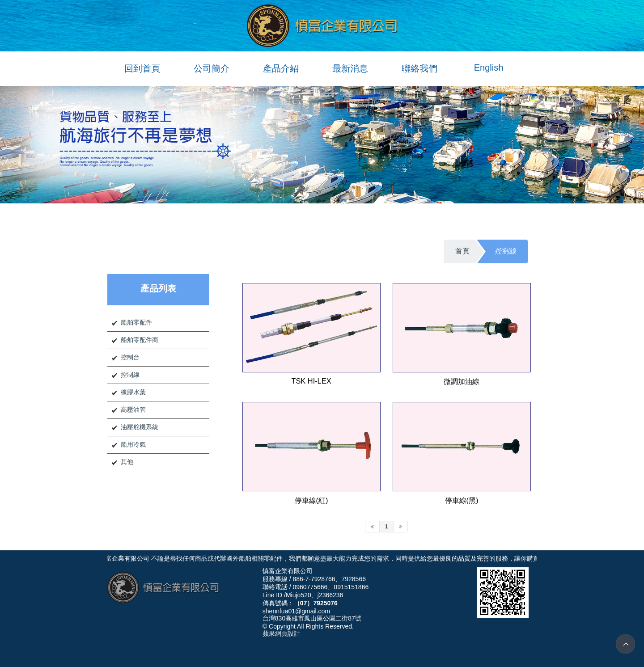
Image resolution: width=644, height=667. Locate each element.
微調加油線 (462, 381)
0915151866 (351, 587)
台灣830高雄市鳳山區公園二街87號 (312, 618)
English (489, 68)
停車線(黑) (462, 500)
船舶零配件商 (140, 340)
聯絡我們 (419, 68)
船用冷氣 (133, 444)
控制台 (130, 357)
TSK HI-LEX (311, 381)
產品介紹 (281, 68)
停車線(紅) (311, 500)
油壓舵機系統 (140, 427)
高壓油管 (133, 409)
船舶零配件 (136, 322)
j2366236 (330, 595)
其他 (127, 462)
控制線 (130, 375)
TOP (625, 644)
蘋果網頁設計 (281, 633)
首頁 (462, 251)
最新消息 (350, 68)
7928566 (354, 579)
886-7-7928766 (314, 579)
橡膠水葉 (133, 392)
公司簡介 (212, 68)
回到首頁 (142, 68)
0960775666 (310, 587)
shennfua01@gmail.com (296, 611)
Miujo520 (299, 595)
